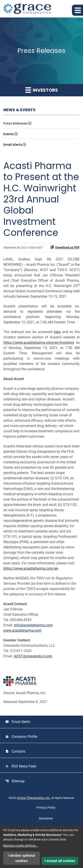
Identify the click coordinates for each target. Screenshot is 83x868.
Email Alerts (13, 145)
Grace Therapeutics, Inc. (34, 798)
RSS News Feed (21, 766)
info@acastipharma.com (33, 625)
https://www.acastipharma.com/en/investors (39, 343)
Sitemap (15, 781)
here (57, 332)
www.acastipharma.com (22, 630)
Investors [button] (42, 90)
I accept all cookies (60, 861)
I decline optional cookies (21, 858)
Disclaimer (46, 818)
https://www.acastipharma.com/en (31, 568)
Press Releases (15, 123)
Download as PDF (65, 247)
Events (9, 134)
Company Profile (21, 737)
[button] (77, 10)
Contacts (15, 751)
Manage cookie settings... (21, 846)
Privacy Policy (46, 808)
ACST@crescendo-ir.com (33, 656)
